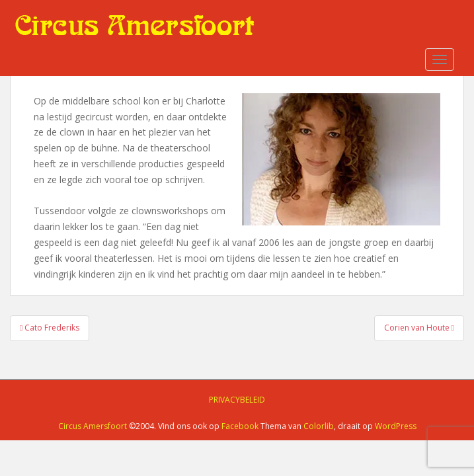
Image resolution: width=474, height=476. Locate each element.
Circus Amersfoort (93, 426)
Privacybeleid (237, 400)
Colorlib (319, 426)
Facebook (240, 426)
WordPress (396, 426)
